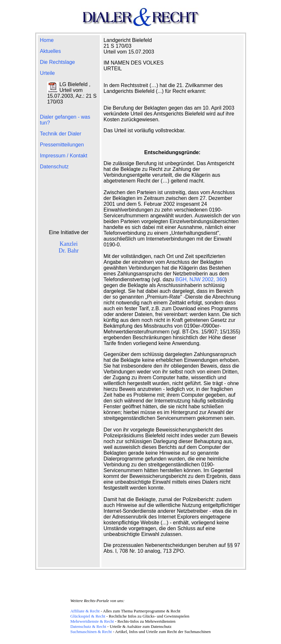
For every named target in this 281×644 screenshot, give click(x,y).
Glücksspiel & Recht (88, 616)
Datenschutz (54, 167)
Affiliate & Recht (85, 611)
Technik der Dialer (61, 134)
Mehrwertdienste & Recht (92, 621)
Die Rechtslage (58, 62)
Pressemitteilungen (62, 145)
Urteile (47, 73)
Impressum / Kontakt (64, 156)
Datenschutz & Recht (88, 626)
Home (47, 40)
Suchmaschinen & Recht (91, 632)
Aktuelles (51, 51)
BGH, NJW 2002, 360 (200, 279)
